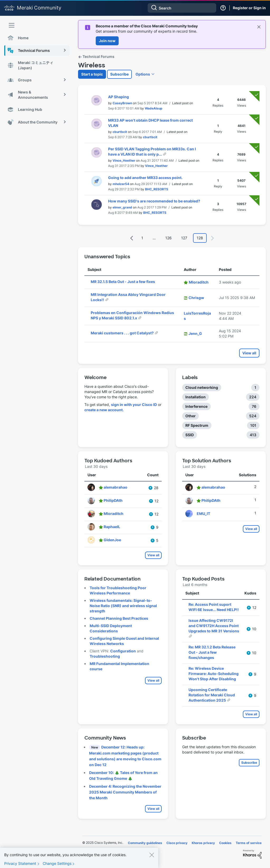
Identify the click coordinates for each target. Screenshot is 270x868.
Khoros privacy (203, 843)
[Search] (182, 8)
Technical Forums (96, 56)
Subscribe (119, 74)
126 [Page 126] (168, 238)
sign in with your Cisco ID (134, 405)
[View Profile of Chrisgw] (196, 298)
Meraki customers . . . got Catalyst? (123, 333)
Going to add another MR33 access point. (145, 178)
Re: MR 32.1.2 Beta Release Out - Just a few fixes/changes (212, 652)
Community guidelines (145, 843)
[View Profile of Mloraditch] (199, 282)
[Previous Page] (132, 238)
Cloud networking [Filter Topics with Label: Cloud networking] (202, 387)
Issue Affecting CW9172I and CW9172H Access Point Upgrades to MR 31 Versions (214, 626)
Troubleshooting (105, 656)
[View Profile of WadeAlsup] (154, 108)
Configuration (123, 651)
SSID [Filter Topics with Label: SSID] (190, 435)
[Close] (152, 859)
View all (249, 353)
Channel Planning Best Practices (119, 618)
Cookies (225, 843)
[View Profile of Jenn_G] (195, 333)
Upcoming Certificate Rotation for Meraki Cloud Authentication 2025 (212, 695)
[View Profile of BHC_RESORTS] (157, 189)
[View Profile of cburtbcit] (120, 132)
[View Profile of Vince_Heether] (124, 160)
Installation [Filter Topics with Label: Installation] (196, 397)
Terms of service (249, 843)
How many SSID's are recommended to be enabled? (154, 201)
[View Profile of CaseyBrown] (122, 103)
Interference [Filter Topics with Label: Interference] (196, 406)
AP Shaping (119, 97)
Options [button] (143, 74)
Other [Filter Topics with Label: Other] (191, 416)
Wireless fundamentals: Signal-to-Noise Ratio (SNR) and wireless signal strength (123, 606)
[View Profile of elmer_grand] (122, 207)
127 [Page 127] (184, 238)
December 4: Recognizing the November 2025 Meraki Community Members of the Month (125, 792)
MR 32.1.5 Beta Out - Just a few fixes (123, 282)
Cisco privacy (177, 843)
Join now (107, 41)
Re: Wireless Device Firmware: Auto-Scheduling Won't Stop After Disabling (214, 674)
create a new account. (104, 410)
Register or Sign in (249, 8)
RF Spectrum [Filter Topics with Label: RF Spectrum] (197, 425)
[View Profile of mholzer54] (121, 184)
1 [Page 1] (142, 238)
